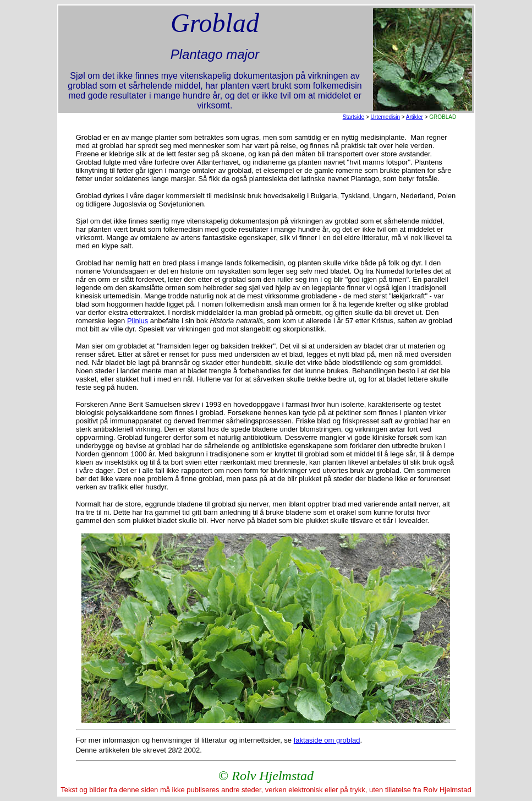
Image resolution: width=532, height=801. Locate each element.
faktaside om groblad (327, 740)
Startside (353, 117)
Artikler (415, 117)
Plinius (138, 321)
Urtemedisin (385, 117)
